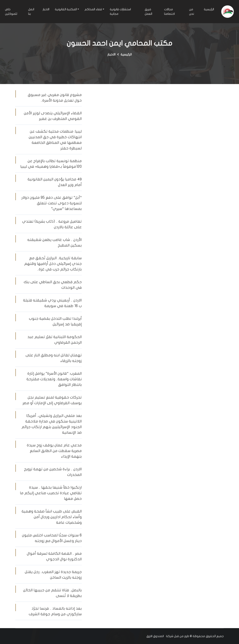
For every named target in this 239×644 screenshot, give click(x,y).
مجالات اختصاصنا (169, 12)
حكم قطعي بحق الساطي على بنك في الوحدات (53, 285)
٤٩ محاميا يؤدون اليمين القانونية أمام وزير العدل (55, 182)
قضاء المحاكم (93, 9)
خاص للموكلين (11, 12)
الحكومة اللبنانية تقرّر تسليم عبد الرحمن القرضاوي (55, 340)
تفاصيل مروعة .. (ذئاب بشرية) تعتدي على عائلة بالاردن (52, 224)
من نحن (192, 12)
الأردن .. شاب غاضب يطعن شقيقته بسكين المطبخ (55, 243)
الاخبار (46, 9)
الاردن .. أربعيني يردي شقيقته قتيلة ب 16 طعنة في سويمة (52, 303)
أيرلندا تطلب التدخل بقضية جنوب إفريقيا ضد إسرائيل (55, 321)
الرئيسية (209, 9)
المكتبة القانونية (66, 9)
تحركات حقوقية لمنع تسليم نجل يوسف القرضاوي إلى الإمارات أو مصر (52, 400)
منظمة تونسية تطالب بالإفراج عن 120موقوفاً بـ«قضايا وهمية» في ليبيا (51, 164)
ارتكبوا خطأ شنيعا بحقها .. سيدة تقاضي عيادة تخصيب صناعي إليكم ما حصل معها (51, 493)
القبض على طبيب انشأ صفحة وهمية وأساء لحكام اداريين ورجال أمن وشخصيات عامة (52, 517)
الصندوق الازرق (155, 636)
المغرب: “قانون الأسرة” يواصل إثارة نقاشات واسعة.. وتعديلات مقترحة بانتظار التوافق (54, 379)
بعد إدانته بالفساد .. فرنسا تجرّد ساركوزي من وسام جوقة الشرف (55, 611)
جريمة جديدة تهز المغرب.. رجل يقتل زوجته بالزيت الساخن (53, 575)
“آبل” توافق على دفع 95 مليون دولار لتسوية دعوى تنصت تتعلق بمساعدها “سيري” (52, 203)
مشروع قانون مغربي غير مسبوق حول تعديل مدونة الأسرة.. (55, 98)
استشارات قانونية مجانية (120, 12)
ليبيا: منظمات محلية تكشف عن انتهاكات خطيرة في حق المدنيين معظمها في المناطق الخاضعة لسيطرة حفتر (55, 140)
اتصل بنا (31, 12)
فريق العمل (148, 12)
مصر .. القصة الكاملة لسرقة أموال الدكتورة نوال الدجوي (54, 556)
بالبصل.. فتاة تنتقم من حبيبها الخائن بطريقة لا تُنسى (52, 593)
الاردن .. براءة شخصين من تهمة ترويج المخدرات (53, 472)
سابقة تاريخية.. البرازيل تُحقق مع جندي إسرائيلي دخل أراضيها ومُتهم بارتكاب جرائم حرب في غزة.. (53, 264)
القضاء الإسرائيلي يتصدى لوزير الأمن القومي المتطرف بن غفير (53, 116)
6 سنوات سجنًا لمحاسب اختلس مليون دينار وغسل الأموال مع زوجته (52, 538)
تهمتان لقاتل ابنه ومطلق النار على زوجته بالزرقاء (54, 358)
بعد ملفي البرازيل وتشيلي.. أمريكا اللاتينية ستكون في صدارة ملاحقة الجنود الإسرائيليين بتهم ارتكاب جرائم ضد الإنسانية (52, 424)
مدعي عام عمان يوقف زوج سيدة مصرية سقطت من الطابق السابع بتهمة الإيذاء (54, 451)
